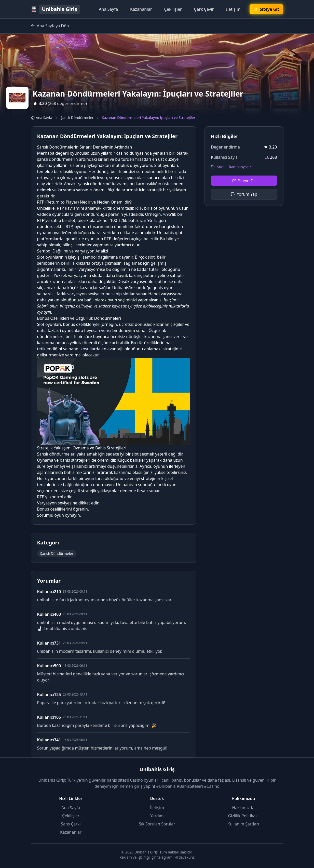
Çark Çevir (204, 9)
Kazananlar (141, 9)
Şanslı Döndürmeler (77, 118)
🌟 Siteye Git (267, 9)
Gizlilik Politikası (243, 816)
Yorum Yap (244, 194)
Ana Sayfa (108, 9)
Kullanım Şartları (243, 824)
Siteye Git (244, 181)
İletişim (233, 9)
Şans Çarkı (71, 824)
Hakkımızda (243, 808)
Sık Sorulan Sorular (157, 824)
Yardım (157, 816)
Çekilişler (173, 9)
